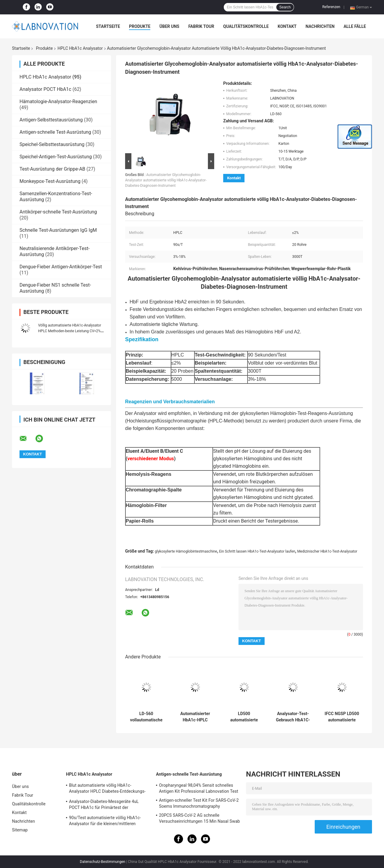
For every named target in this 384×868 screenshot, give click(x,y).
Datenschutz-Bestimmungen (102, 862)
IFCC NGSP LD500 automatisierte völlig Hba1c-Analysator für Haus (342, 717)
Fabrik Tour (201, 26)
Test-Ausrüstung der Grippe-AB (52, 169)
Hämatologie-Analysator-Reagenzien (58, 101)
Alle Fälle (355, 26)
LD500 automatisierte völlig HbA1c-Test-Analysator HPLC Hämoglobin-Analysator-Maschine (244, 717)
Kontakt (287, 26)
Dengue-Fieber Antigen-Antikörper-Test (61, 267)
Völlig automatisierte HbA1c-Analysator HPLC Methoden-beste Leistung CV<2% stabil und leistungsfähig (70, 331)
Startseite (108, 26)
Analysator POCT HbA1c (45, 89)
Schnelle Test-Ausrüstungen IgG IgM (58, 230)
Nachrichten (320, 26)
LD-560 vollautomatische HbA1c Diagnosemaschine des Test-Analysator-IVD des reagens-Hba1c (146, 717)
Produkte (140, 26)
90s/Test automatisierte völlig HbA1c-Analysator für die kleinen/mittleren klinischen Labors (105, 822)
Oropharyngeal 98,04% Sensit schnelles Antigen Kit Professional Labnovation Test (199, 788)
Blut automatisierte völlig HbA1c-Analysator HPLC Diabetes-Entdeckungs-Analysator (107, 789)
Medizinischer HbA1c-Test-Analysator (327, 551)
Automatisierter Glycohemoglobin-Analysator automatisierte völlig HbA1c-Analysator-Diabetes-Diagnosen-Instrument (166, 180)
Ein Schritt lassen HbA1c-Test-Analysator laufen (257, 551)
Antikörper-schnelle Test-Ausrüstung (58, 212)
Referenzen (331, 7)
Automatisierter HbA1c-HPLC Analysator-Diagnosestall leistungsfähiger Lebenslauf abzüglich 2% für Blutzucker (195, 717)
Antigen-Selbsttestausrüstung (51, 120)
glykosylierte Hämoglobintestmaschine (186, 551)
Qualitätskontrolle (246, 26)
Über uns (169, 26)
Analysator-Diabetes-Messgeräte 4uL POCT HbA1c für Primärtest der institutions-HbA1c (104, 805)
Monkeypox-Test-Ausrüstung (50, 181)
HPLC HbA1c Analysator (80, 48)
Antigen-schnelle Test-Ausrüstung (55, 132)
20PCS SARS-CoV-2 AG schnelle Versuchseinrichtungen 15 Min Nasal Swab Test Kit (199, 819)
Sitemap (20, 830)
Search (285, 7)
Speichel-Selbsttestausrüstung (52, 144)
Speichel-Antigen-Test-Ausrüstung (56, 157)
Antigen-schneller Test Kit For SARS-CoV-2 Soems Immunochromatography (199, 803)
